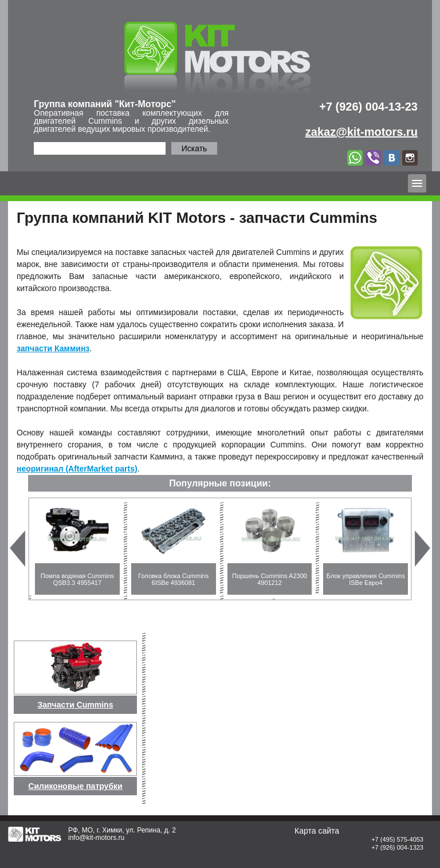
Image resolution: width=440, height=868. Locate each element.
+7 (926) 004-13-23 (368, 107)
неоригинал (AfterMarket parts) (77, 469)
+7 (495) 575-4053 (397, 839)
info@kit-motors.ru (96, 838)
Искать (195, 148)
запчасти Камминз (53, 348)
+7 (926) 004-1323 (397, 847)
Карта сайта (317, 831)
